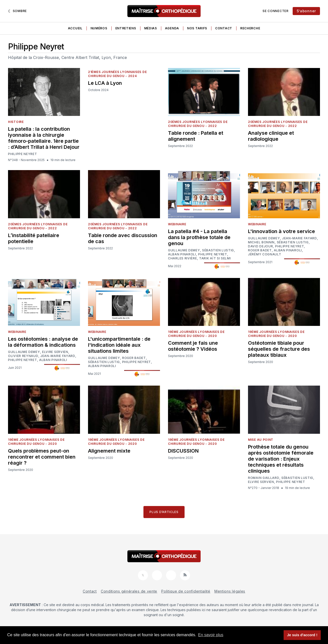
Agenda (172, 28)
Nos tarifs (197, 28)
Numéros (99, 28)
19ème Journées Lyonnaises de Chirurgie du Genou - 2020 (196, 334)
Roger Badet (260, 250)
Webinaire (177, 224)
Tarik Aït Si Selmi (215, 258)
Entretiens (126, 28)
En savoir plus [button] (211, 635)
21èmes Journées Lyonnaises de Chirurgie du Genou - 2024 (117, 74)
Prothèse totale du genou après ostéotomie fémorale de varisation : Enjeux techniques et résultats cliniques (281, 459)
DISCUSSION (183, 451)
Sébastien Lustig (218, 250)
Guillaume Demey (184, 250)
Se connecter (275, 11)
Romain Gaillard (264, 478)
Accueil (75, 28)
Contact (224, 28)
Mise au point (261, 440)
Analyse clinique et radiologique (271, 136)
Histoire (16, 122)
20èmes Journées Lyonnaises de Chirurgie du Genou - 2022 (198, 124)
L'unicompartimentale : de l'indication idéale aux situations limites (119, 345)
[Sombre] (17, 11)
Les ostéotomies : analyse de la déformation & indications (43, 342)
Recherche (250, 28)
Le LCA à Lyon (105, 83)
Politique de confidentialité (186, 591)
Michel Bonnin (261, 242)
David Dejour (260, 246)
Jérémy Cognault (265, 254)
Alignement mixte (109, 451)
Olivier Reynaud (23, 356)
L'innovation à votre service (281, 231)
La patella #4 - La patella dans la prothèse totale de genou (199, 237)
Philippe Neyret (23, 154)
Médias (151, 28)
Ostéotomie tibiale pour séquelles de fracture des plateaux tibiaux (279, 349)
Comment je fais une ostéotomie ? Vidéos (193, 346)
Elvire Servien (55, 352)
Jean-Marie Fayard (300, 238)
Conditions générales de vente (129, 591)
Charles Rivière (183, 258)
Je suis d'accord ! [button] (302, 635)
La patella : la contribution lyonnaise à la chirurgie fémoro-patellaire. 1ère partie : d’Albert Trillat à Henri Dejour (44, 138)
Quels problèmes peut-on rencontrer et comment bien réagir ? (42, 457)
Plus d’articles (164, 512)
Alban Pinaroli (182, 254)
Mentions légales (230, 591)
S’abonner (306, 11)
